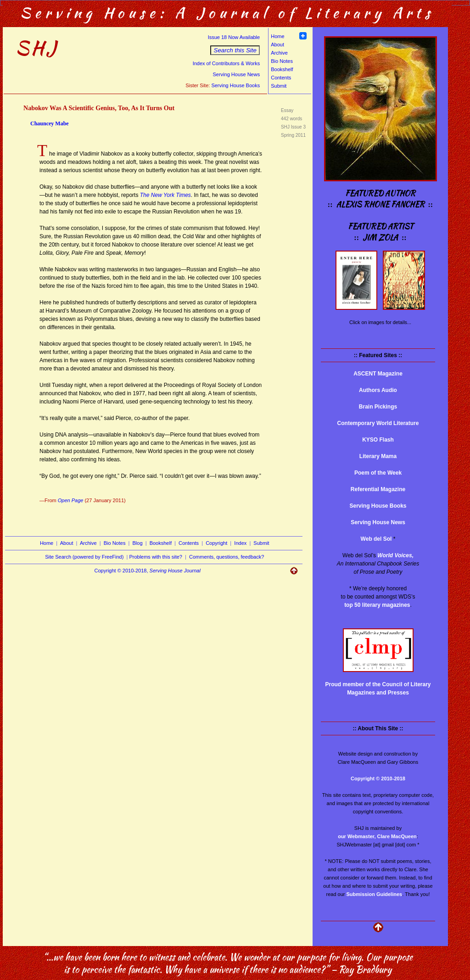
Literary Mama (378, 456)
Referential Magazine (378, 489)
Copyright (216, 543)
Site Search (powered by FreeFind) (84, 557)
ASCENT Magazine (378, 374)
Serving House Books (235, 85)
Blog (138, 543)
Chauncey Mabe (50, 123)
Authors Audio (378, 390)
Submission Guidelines (375, 894)
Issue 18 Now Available (234, 37)
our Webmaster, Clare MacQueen (377, 836)
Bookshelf (282, 69)
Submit (279, 86)
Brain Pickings (378, 407)
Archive (279, 53)
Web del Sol (376, 539)
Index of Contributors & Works (227, 63)
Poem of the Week (378, 473)
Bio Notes (282, 61)
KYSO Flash (378, 440)
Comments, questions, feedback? (227, 557)
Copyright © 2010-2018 (378, 778)
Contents (281, 78)
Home (277, 36)
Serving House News (236, 74)
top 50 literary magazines (377, 605)
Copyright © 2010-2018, (148, 571)
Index (240, 543)
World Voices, (395, 555)
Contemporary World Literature (378, 423)
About (277, 45)
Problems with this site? (156, 557)
